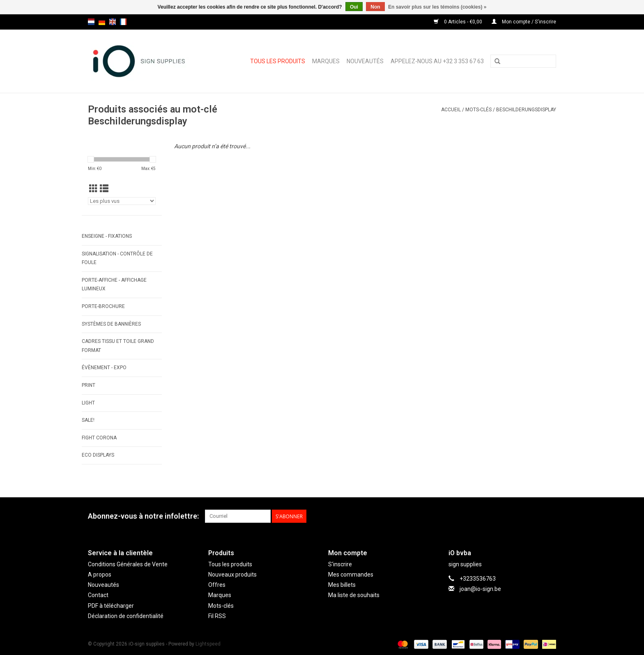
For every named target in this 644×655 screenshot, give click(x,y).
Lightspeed (208, 644)
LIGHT (88, 403)
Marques (326, 61)
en (113, 22)
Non (375, 7)
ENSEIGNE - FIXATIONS (107, 236)
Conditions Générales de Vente (128, 564)
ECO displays (98, 455)
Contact (98, 595)
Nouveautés (365, 61)
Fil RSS (217, 616)
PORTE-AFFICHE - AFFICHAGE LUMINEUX (114, 285)
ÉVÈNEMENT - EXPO (104, 368)
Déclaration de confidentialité (126, 616)
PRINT (89, 385)
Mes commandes (351, 575)
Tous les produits (278, 61)
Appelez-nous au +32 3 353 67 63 (437, 61)
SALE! (88, 420)
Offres (217, 585)
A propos (100, 575)
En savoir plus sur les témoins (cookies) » (437, 7)
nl (91, 22)
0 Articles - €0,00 (459, 22)
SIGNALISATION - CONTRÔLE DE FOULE (117, 258)
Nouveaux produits (232, 575)
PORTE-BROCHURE (103, 306)
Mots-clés (478, 110)
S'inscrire (340, 564)
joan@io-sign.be (480, 589)
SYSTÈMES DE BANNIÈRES (111, 324)
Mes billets (342, 585)
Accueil (451, 110)
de (102, 22)
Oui (354, 7)
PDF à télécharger (111, 606)
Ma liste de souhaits (354, 595)
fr (123, 22)
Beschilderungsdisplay (526, 110)
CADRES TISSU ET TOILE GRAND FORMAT (118, 346)
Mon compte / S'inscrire (524, 22)
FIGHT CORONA (99, 438)
